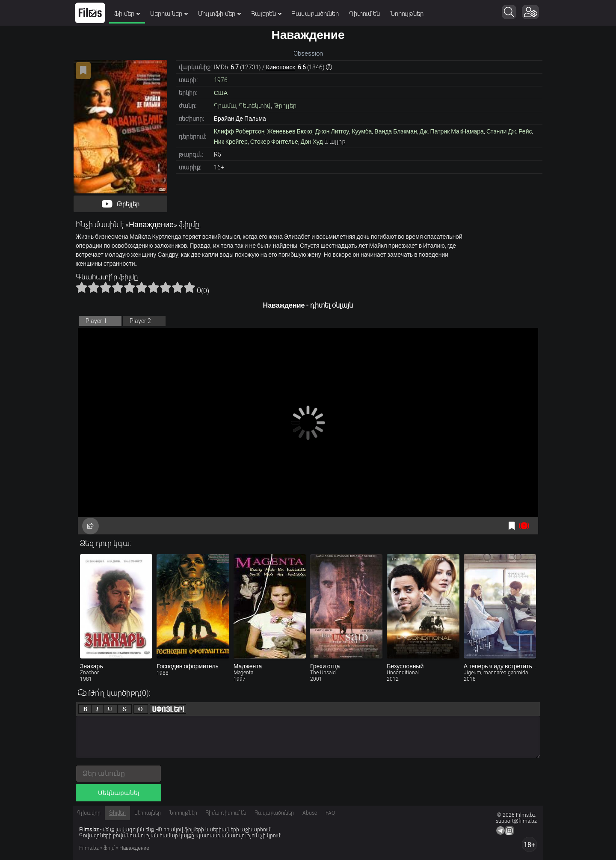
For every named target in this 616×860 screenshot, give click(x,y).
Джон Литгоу (332, 131)
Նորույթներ (407, 14)
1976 (221, 80)
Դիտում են (364, 14)
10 (190, 287)
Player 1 (96, 321)
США (221, 93)
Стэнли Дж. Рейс (509, 131)
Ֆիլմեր (127, 14)
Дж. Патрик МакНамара (452, 131)
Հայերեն (266, 14)
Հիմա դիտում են (226, 813)
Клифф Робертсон (239, 131)
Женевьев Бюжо (290, 131)
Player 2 (140, 321)
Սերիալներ (169, 14)
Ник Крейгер (231, 142)
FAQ (330, 813)
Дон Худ (312, 142)
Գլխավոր (89, 813)
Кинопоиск (281, 67)
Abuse (310, 813)
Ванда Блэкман (395, 131)
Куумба (362, 131)
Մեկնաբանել (119, 793)
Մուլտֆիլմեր (219, 14)
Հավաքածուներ (315, 14)
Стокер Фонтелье (274, 142)
